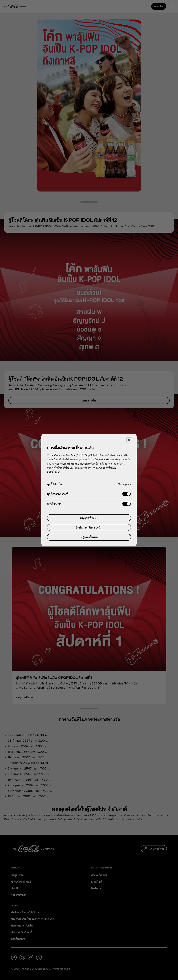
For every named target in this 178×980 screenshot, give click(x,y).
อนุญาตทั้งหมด (89, 518)
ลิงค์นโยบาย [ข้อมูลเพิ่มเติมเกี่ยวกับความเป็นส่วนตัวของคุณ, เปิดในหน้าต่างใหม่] (54, 472)
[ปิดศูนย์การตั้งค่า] (129, 440)
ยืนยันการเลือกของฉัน (89, 527)
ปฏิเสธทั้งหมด (89, 537)
